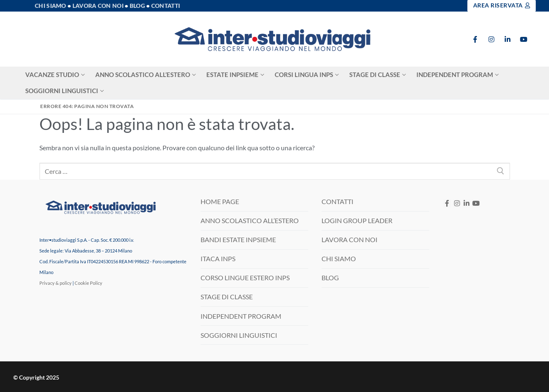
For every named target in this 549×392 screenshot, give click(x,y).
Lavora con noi (98, 6)
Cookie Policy (88, 283)
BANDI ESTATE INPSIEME (238, 239)
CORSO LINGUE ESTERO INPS (245, 278)
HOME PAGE (220, 201)
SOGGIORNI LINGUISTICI (239, 335)
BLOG (330, 278)
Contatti (166, 6)
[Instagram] (492, 39)
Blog (137, 6)
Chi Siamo (51, 6)
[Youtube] (524, 39)
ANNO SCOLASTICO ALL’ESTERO (250, 220)
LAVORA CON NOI (349, 239)
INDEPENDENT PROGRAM (241, 316)
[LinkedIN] (466, 203)
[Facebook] (475, 39)
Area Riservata (502, 5)
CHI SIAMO (339, 259)
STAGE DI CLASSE (227, 297)
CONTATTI (337, 201)
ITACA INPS (218, 259)
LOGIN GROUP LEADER (357, 220)
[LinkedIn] (507, 39)
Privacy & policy (56, 283)
